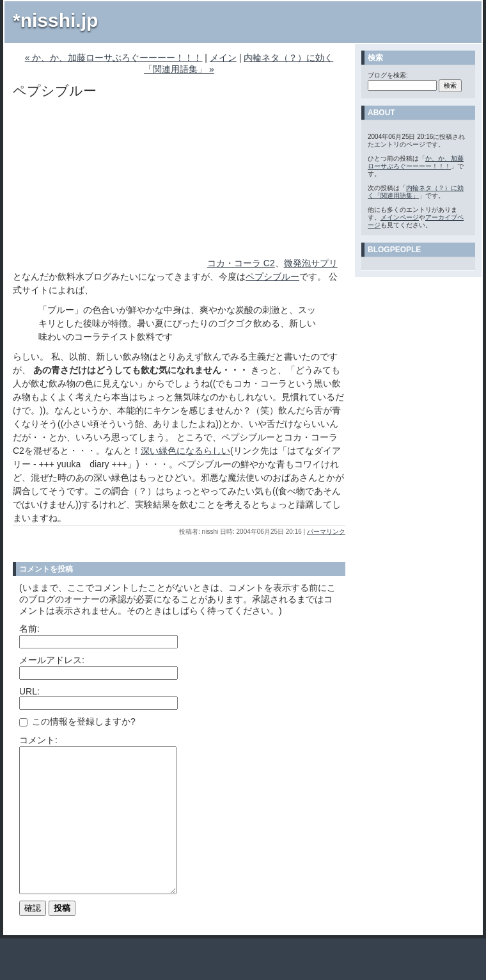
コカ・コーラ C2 (241, 263)
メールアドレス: (52, 660)
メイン (223, 58)
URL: (29, 691)
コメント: (38, 740)
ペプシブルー (272, 277)
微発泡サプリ (311, 263)
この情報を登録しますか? (77, 721)
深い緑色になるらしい (185, 451)
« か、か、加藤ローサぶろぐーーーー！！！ (114, 58)
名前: (29, 629)
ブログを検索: (388, 75)
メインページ (400, 217)
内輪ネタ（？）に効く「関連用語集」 (416, 192)
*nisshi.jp (55, 20)
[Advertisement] (109, 186)
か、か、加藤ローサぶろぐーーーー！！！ (416, 162)
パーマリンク (326, 532)
